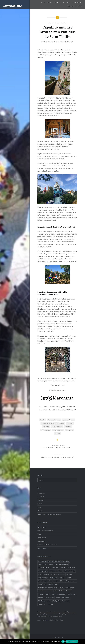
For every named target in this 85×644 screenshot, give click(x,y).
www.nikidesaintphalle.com (66, 381)
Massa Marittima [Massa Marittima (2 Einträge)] (43, 578)
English (79, 6)
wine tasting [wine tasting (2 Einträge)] (42, 604)
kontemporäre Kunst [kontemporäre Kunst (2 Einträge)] (55, 571)
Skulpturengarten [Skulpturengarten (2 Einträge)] (71, 581)
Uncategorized (42, 538)
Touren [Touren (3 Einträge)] (47, 594)
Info (68, 3)
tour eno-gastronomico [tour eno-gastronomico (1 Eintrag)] (58, 594)
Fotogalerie (77, 3)
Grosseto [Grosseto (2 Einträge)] (63, 568)
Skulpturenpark (46, 430)
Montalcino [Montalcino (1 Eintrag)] (62, 578)
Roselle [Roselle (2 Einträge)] (56, 581)
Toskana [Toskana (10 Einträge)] (41, 594)
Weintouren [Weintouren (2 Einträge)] (65, 601)
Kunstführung (60, 423)
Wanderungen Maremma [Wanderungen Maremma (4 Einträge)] (63, 598)
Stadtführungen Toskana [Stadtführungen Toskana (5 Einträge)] (45, 591)
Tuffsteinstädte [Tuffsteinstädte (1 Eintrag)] (71, 594)
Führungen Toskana (68, 420)
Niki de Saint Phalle (57, 427)
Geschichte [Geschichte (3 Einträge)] (55, 568)
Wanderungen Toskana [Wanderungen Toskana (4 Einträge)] (45, 601)
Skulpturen (68, 427)
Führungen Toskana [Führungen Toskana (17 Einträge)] (44, 568)
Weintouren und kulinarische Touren (48, 545)
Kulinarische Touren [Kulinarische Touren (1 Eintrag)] (69, 571)
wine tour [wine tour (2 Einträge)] (50, 604)
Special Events (42, 527)
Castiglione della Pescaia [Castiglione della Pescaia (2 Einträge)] (62, 561)
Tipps (63, 3)
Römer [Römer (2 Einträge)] (62, 581)
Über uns (40, 511)
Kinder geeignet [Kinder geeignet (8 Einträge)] (43, 571)
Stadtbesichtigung (58, 430)
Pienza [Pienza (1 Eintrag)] (69, 578)
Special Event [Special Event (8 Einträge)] (42, 584)
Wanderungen (41, 541)
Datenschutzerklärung (72, 641)
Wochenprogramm (43, 548)
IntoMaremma (13, 6)
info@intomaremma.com (57, 390)
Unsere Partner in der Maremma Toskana (49, 514)
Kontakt (40, 504)
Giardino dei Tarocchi (48, 423)
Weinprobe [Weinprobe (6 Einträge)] (57, 601)
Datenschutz (41, 493)
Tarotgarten (69, 430)
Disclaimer (41, 497)
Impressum (41, 500)
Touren (50, 3)
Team (57, 3)
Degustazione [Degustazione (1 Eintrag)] (42, 564)
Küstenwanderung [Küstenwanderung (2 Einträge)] (59, 574)
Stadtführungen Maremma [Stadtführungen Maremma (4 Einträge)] (67, 588)
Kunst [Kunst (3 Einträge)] (40, 574)
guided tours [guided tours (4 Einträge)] (71, 568)
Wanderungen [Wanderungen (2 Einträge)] (50, 598)
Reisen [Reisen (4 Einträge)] (50, 581)
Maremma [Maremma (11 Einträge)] (69, 574)
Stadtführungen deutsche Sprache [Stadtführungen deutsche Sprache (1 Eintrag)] (48, 588)
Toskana (57, 433)
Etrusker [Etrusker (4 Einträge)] (51, 564)
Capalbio (43, 420)
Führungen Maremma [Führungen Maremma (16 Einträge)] (62, 564)
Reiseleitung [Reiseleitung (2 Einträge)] (42, 581)
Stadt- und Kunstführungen (57, 23)
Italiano (70, 6)
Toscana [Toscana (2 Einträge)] (69, 591)
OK (63, 641)
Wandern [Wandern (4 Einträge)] (41, 598)
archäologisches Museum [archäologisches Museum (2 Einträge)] (46, 561)
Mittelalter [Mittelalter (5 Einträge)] (53, 578)
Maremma (46, 427)
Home (43, 3)
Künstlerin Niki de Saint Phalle (65, 234)
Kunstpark (70, 423)
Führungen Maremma (54, 420)
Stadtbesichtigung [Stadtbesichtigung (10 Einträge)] (53, 584)
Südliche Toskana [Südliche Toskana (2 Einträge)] (59, 591)
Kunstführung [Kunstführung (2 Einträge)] (48, 574)
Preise (39, 507)
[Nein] (83, 641)
